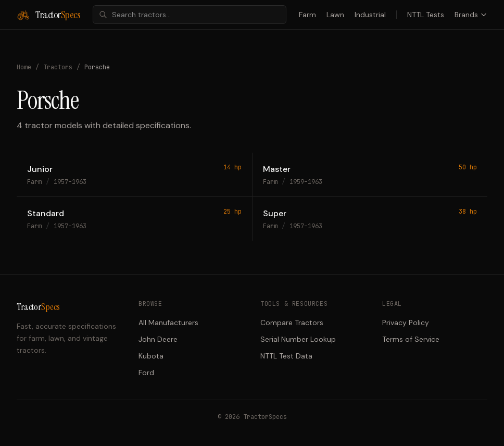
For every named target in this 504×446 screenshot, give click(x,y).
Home (24, 67)
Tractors (58, 67)
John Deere (158, 339)
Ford (146, 373)
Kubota (151, 356)
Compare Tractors (292, 323)
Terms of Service (411, 339)
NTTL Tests (426, 15)
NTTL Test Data (286, 356)
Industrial (370, 15)
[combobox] (190, 15)
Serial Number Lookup (298, 339)
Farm (307, 15)
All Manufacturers (168, 323)
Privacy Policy (406, 323)
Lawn (335, 15)
